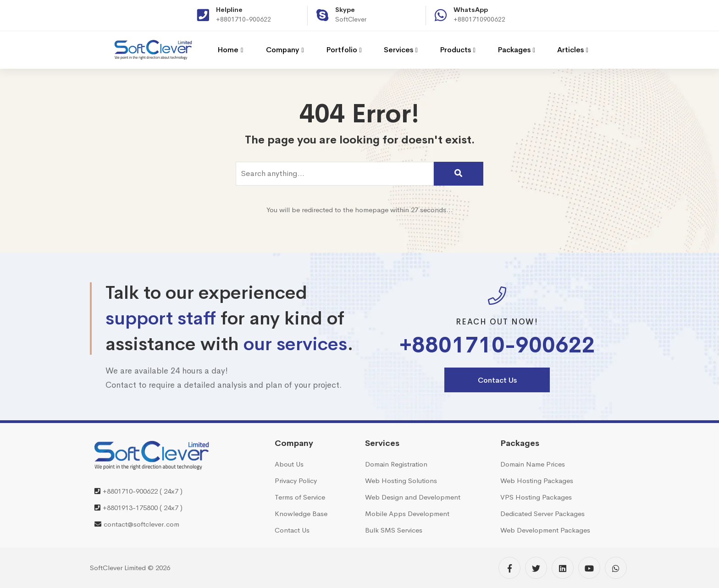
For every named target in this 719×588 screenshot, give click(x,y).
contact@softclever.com (141, 524)
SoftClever (351, 19)
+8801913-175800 (130, 508)
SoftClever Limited (118, 568)
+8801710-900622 (243, 19)
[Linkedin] (563, 568)
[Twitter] (536, 568)
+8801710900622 (479, 19)
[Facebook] (509, 568)
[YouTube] (589, 568)
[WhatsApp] (616, 568)
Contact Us (497, 380)
